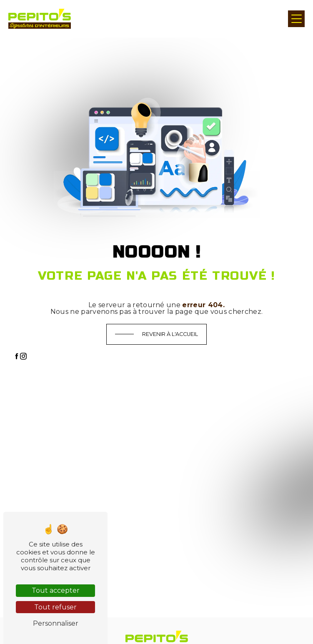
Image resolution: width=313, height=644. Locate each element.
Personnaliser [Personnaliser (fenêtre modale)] (56, 623)
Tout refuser (55, 607)
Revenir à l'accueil (170, 334)
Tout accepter (56, 590)
